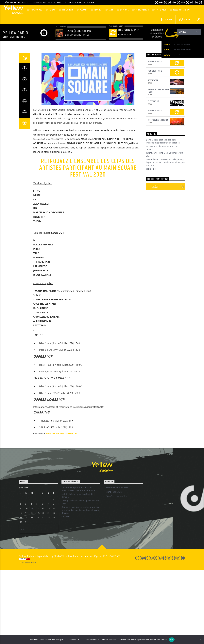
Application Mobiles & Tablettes (79, 3)
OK (172, 640)
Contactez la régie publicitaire (46, 3)
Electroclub (154, 176)
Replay (52, 10)
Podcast (84, 10)
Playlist (98, 10)
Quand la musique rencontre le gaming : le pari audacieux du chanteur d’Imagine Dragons (165, 237)
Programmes (36, 10)
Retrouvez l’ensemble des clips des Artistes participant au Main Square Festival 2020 (88, 242)
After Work (153, 155)
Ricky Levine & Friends (158, 194)
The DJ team (68, 10)
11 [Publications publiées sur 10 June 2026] (32, 583)
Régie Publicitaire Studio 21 (16, 3)
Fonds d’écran (142, 10)
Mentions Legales (114, 566)
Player (185, 19)
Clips (111, 10)
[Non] (200, 640)
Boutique (124, 10)
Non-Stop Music (155, 136)
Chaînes (189, 32)
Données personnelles (116, 570)
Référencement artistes (117, 562)
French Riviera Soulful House (159, 165)
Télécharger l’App (182, 10)
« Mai (22, 603)
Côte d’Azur (161, 10)
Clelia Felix (151, 243)
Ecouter (166, 19)
